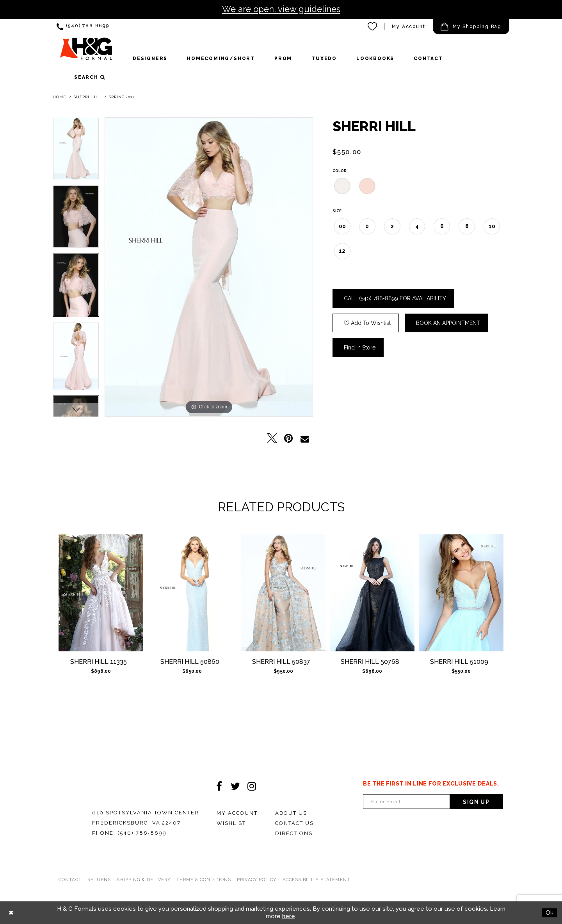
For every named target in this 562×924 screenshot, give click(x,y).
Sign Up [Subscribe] (476, 802)
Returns (99, 880)
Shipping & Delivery (144, 880)
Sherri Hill (87, 97)
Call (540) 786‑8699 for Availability (395, 298)
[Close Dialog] (11, 913)
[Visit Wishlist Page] (373, 27)
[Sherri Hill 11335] (101, 593)
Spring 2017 (122, 97)
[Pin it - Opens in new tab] (288, 438)
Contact (70, 880)
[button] (471, 27)
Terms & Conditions (204, 880)
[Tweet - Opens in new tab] (272, 438)
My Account (237, 813)
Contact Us (294, 823)
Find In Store (360, 348)
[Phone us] (83, 27)
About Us (291, 813)
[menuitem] (83, 27)
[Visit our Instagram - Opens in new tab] (252, 786)
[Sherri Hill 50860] (192, 593)
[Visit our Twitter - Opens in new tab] (235, 786)
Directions (294, 833)
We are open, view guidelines (281, 9)
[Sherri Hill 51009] (461, 593)
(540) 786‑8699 (142, 833)
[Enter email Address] (406, 802)
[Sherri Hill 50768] (372, 593)
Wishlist (231, 823)
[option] (76, 151)
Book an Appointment (448, 323)
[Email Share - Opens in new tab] (305, 438)
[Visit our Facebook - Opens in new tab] (219, 786)
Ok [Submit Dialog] (550, 913)
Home (59, 97)
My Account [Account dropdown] (408, 27)
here (289, 916)
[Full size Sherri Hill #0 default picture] (209, 267)
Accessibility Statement (316, 880)
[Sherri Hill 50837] (283, 593)
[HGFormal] (86, 52)
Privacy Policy (257, 880)
